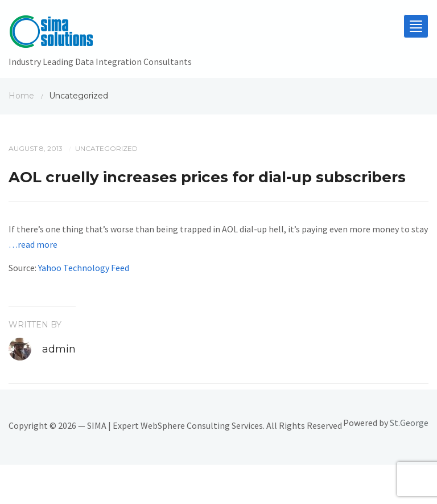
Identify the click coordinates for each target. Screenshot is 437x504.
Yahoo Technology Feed (84, 268)
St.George (409, 423)
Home (21, 96)
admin (59, 349)
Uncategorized (106, 148)
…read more (33, 244)
